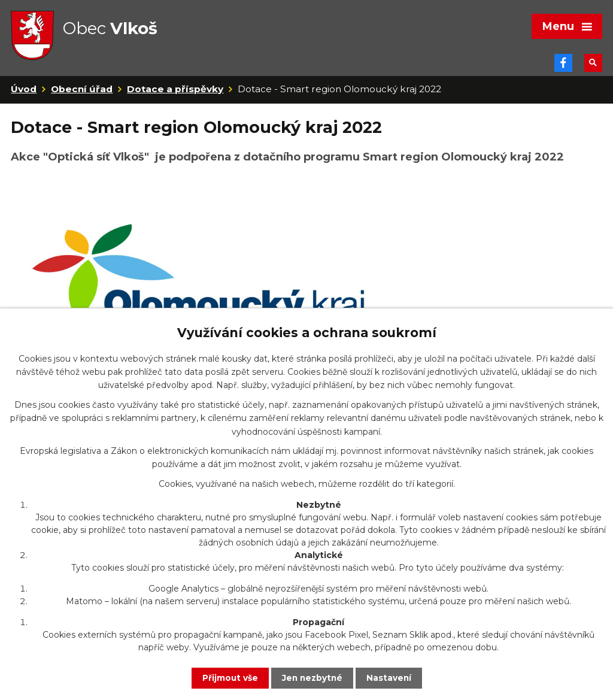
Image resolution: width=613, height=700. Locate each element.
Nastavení (390, 678)
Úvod (24, 95)
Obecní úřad (82, 95)
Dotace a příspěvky (175, 95)
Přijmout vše (229, 678)
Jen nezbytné (312, 678)
